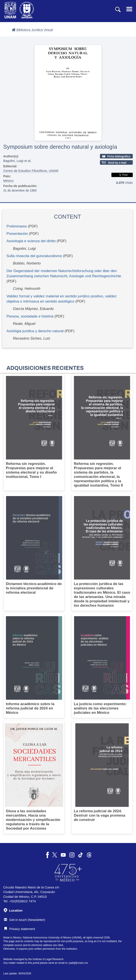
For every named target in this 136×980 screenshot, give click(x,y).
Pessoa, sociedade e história (30, 316)
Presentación (17, 234)
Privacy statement (19, 929)
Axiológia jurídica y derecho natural (35, 331)
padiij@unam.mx (79, 963)
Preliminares (17, 226)
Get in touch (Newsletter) (25, 920)
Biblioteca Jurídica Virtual (32, 30)
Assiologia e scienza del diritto (31, 241)
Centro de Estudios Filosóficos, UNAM (31, 171)
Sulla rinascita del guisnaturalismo (34, 256)
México (8, 181)
